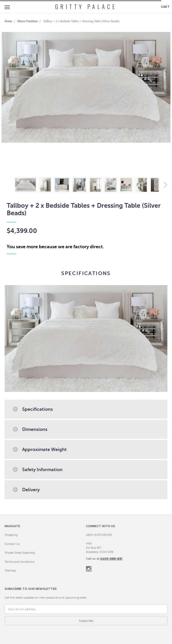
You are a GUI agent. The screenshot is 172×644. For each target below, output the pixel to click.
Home (8, 21)
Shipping (11, 535)
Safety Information (42, 470)
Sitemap (10, 570)
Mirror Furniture (28, 21)
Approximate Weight (44, 449)
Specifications (37, 409)
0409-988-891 (111, 559)
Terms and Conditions (20, 562)
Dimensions (35, 429)
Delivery (31, 490)
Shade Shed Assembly (20, 553)
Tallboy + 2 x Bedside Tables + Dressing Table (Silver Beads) (81, 21)
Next (165, 185)
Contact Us (12, 544)
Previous (7, 185)
